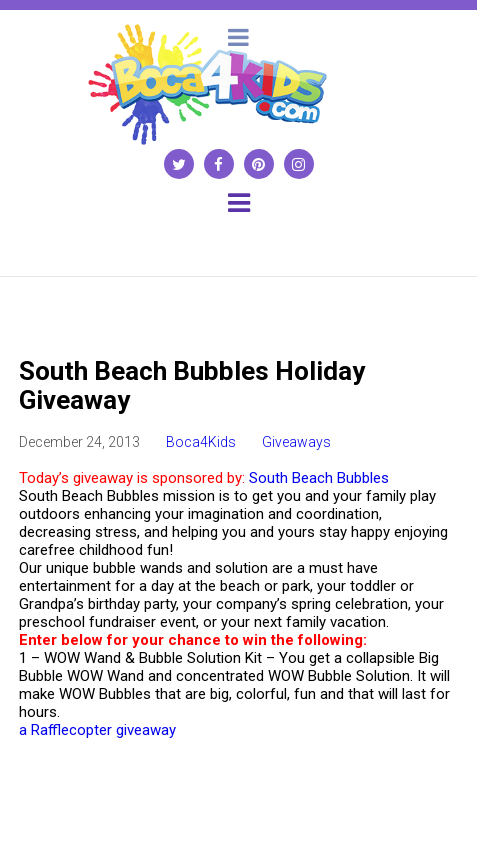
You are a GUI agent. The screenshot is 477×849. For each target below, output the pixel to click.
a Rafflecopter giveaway (97, 730)
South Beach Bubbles (321, 478)
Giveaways (296, 442)
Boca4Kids (201, 442)
